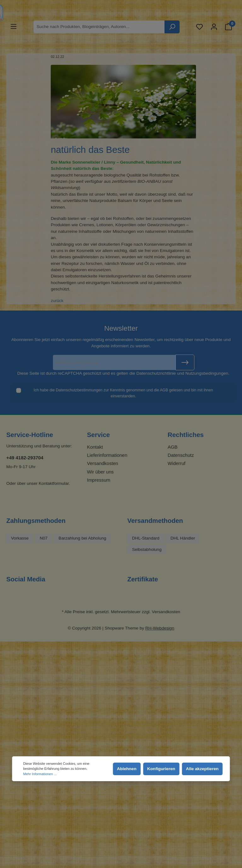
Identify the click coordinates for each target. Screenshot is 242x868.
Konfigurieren (161, 769)
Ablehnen (127, 769)
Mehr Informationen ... (40, 774)
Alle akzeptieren (202, 769)
